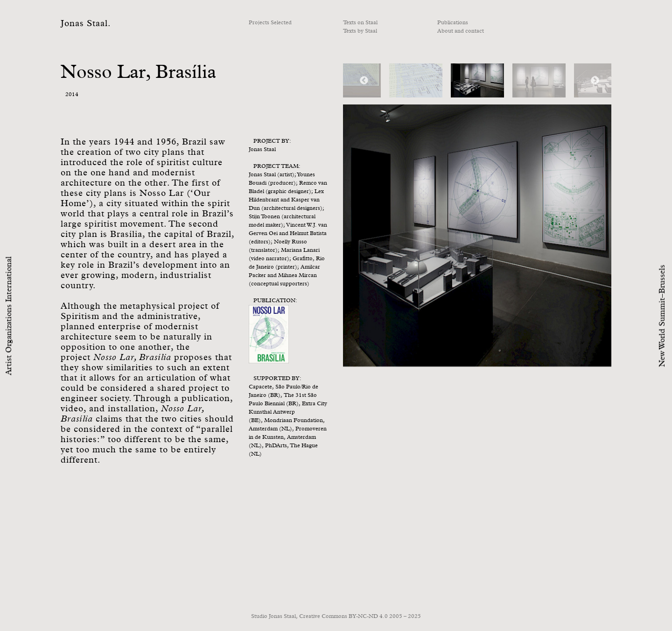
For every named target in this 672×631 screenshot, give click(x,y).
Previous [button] (364, 81)
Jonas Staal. (86, 24)
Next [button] (595, 81)
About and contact (461, 31)
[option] (477, 80)
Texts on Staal (360, 23)
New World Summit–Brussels (662, 315)
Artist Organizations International (9, 315)
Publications (453, 23)
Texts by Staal (360, 31)
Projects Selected (270, 23)
